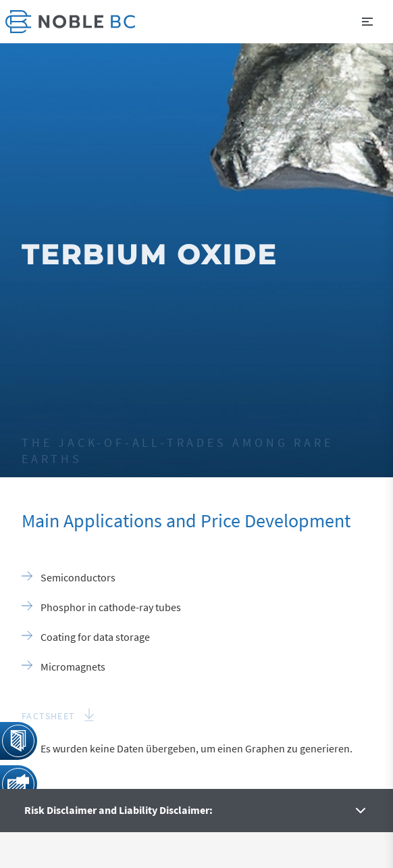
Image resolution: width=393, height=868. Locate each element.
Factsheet (49, 716)
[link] (70, 22)
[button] (367, 22)
